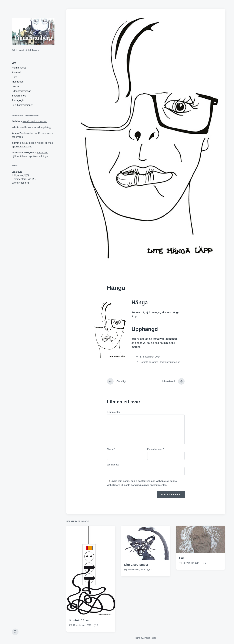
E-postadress (156, 449)
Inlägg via (20, 175)
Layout (16, 86)
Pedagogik (18, 100)
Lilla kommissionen (23, 105)
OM (14, 63)
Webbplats (113, 465)
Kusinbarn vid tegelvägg (38, 127)
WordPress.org (20, 183)
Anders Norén (150, 638)
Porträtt (144, 362)
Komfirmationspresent (35, 121)
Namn (111, 449)
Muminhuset (19, 68)
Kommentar (114, 412)
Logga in (17, 171)
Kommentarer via (25, 179)
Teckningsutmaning (170, 362)
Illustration (18, 82)
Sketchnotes (19, 96)
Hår (182, 612)
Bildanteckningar (21, 91)
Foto (14, 77)
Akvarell (16, 72)
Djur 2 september (136, 619)
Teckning (154, 362)
